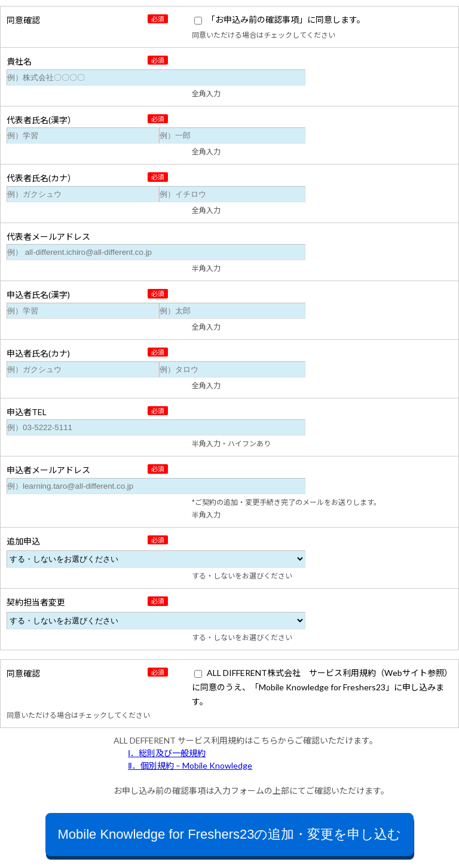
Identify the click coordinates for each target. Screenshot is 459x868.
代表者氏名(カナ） (41, 178)
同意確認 (23, 20)
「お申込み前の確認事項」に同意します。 (286, 19)
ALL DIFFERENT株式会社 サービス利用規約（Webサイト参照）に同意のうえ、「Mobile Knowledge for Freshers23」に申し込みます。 (322, 687)
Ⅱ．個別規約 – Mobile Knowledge (190, 765)
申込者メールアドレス (48, 470)
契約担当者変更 (36, 602)
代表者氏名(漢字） (41, 120)
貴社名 (19, 61)
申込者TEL (27, 412)
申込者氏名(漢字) (38, 295)
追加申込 (23, 541)
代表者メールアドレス (48, 237)
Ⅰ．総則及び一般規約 (167, 753)
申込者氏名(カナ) (38, 353)
